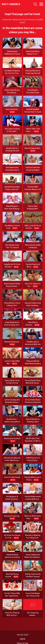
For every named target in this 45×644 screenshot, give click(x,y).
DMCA (22, 639)
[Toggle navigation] (41, 4)
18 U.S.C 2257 (22, 635)
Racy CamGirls (11, 4)
